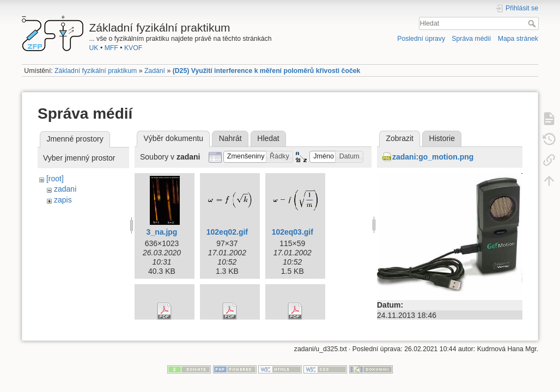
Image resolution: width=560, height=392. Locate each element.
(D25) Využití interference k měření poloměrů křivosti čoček (267, 71)
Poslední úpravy (421, 39)
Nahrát (230, 138)
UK (94, 48)
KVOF (133, 48)
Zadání (155, 71)
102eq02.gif (227, 232)
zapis (63, 200)
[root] (55, 179)
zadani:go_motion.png (433, 157)
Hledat (533, 23)
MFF (111, 48)
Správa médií (471, 39)
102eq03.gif (293, 232)
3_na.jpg (162, 232)
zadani (65, 189)
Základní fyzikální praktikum (96, 71)
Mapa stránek (518, 39)
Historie (442, 138)
